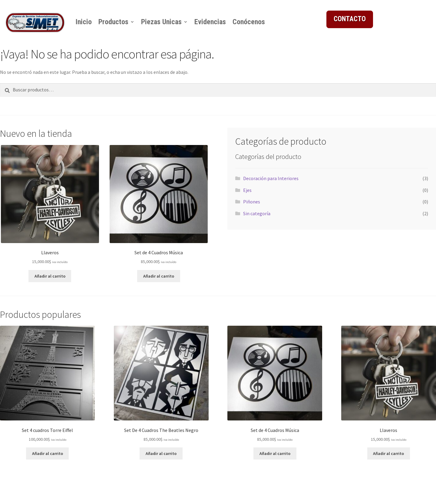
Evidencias (210, 22)
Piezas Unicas (161, 22)
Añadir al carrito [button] (50, 276)
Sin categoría (257, 213)
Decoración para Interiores (271, 178)
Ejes (247, 190)
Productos (113, 22)
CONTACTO (350, 19)
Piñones (252, 202)
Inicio (84, 22)
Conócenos (249, 22)
